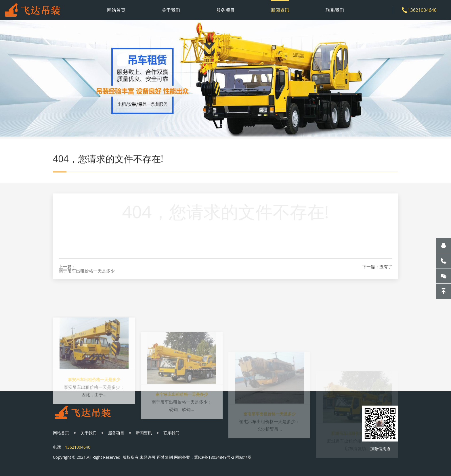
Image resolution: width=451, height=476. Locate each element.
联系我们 (335, 10)
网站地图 (243, 457)
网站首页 (116, 10)
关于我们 (171, 10)
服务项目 (225, 10)
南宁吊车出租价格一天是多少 (87, 276)
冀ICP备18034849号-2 (214, 457)
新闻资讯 (280, 10)
